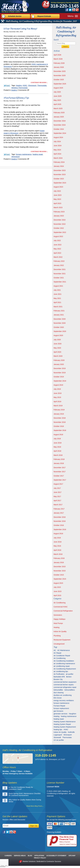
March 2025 (58, 108)
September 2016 (60, 529)
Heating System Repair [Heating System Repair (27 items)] (62, 724)
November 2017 (60, 472)
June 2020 (57, 344)
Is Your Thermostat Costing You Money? (20, 29)
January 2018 (59, 463)
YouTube (74, 10)
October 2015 (59, 575)
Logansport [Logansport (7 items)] (58, 735)
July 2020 (57, 340)
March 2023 (58, 207)
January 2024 (59, 166)
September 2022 (60, 232)
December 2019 (60, 368)
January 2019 (59, 414)
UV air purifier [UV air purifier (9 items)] (59, 740)
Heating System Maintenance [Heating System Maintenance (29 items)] (65, 722)
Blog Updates (10, 783)
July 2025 (57, 92)
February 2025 (59, 113)
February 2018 (59, 459)
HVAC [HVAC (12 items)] (66, 730)
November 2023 (60, 174)
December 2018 (60, 418)
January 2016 (59, 562)
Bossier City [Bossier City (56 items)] (58, 679)
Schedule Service (15, 16)
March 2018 (58, 455)
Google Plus (77, 10)
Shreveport (32, 85)
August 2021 (58, 286)
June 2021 (57, 294)
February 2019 (59, 410)
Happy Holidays (59, 619)
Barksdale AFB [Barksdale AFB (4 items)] (59, 677)
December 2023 (60, 170)
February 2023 (59, 212)
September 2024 (60, 133)
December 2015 (60, 567)
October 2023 (59, 179)
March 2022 (58, 257)
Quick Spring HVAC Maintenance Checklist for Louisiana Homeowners (25, 794)
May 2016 (57, 546)
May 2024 (57, 150)
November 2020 (60, 323)
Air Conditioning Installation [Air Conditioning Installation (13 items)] (64, 661)
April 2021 (57, 302)
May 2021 (57, 298)
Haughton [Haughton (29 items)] (72, 714)
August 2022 (58, 236)
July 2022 (57, 240)
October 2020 (59, 327)
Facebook (67, 10)
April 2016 (57, 550)
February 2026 (59, 63)
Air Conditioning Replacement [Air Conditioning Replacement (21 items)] (65, 669)
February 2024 (59, 162)
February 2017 (59, 509)
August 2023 (58, 187)
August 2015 (58, 583)
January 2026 (59, 67)
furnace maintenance (24, 154)
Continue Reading (38, 83)
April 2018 (57, 451)
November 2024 (60, 125)
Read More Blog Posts (34, 806)
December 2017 (60, 468)
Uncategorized (59, 644)
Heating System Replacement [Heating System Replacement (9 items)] (65, 727)
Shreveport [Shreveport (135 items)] (68, 735)
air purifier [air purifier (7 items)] (70, 674)
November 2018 (60, 422)
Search (65, 46)
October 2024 (59, 129)
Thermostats (42, 85)
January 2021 (59, 315)
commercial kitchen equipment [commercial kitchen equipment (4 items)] (65, 682)
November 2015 (60, 571)
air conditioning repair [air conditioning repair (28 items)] (62, 666)
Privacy (2, 866)
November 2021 (60, 274)
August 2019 (58, 385)
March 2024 (58, 158)
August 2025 (58, 88)
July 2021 (57, 290)
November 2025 (60, 75)
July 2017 (57, 488)
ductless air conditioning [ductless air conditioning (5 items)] (63, 695)
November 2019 (60, 373)
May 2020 (57, 348)
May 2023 (57, 199)
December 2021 (60, 269)
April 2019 (57, 402)
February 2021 (59, 311)
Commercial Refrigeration (63, 611)
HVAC (25, 85)
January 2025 (59, 117)
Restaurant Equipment (62, 640)
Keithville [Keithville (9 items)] (71, 732)
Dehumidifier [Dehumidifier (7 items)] (58, 690)
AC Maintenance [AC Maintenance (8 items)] (64, 650)
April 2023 (57, 203)
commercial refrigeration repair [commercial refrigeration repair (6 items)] (65, 687)
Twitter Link (7, 86)
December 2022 (60, 220)
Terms (6, 866)
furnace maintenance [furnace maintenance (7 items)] (61, 703)
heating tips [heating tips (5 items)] (58, 730)
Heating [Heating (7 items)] (56, 716)
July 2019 (57, 389)
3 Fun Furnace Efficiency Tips (16, 98)
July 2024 (57, 141)
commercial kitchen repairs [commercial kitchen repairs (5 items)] (64, 685)
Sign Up (34, 826)
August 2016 (58, 534)
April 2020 (57, 352)
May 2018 (57, 447)
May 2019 (57, 397)
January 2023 (59, 216)
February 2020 (59, 360)
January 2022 (59, 265)
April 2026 (57, 55)
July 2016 (57, 538)
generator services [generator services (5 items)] (60, 714)
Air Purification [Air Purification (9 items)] (59, 674)
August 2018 (58, 435)
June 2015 (57, 591)
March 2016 (58, 554)
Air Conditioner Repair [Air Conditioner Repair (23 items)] (62, 656)
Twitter (70, 10)
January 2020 (59, 364)
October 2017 (59, 476)
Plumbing (57, 636)
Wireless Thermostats (20, 88)
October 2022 (59, 228)
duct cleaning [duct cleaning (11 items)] (59, 693)
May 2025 (57, 100)
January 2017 (59, 513)
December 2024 (60, 121)
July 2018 (57, 439)
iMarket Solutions (29, 861)
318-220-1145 (65, 6)
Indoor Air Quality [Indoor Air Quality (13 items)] (60, 732)
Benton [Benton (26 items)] (69, 677)
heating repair (38, 154)
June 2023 (57, 195)
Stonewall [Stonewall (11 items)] (57, 737)
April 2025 (57, 104)
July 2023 (57, 191)
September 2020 (60, 331)
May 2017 (57, 496)
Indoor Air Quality (60, 631)
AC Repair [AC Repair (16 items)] (57, 653)
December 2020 (60, 319)
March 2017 (58, 505)
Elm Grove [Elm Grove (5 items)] (58, 698)
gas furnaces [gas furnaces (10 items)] (58, 711)
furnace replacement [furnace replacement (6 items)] (61, 708)
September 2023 (60, 183)
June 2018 (57, 443)
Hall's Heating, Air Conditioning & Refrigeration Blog (66, 32)
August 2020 (58, 335)
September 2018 (60, 430)
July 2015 (57, 587)
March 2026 (58, 59)
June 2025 (57, 96)
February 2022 (59, 261)
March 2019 (58, 406)
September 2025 (60, 84)
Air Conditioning (60, 603)
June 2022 (57, 245)
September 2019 (60, 381)
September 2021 (60, 282)
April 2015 (57, 595)
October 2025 (59, 80)
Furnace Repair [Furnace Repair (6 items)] (59, 706)
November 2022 (60, 224)
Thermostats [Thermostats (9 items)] (67, 737)
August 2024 (58, 137)
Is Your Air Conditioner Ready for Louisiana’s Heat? (21, 788)
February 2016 (59, 558)
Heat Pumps (58, 623)
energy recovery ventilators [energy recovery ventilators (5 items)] (64, 700)
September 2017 (60, 480)
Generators (58, 615)
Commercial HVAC (61, 607)
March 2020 (58, 356)
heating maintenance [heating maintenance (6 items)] (69, 716)
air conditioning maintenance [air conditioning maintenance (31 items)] (64, 664)
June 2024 (57, 146)
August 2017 (58, 484)
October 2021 (59, 278)
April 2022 (57, 253)
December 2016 (60, 517)
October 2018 (59, 426)
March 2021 (58, 307)
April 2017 (57, 501)
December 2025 (60, 71)
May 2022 (57, 249)
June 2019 (57, 393)
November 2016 (60, 521)
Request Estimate (44, 16)
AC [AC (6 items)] (55, 650)
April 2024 (57, 154)
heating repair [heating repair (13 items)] (59, 719)
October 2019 (59, 377)
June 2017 (57, 492)
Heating (19, 85)
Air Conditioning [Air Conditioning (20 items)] (60, 658)
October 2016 (59, 525)
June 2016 (57, 542)
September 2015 (60, 579)
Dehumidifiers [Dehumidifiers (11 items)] (70, 690)
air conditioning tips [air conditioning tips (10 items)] (61, 671)
